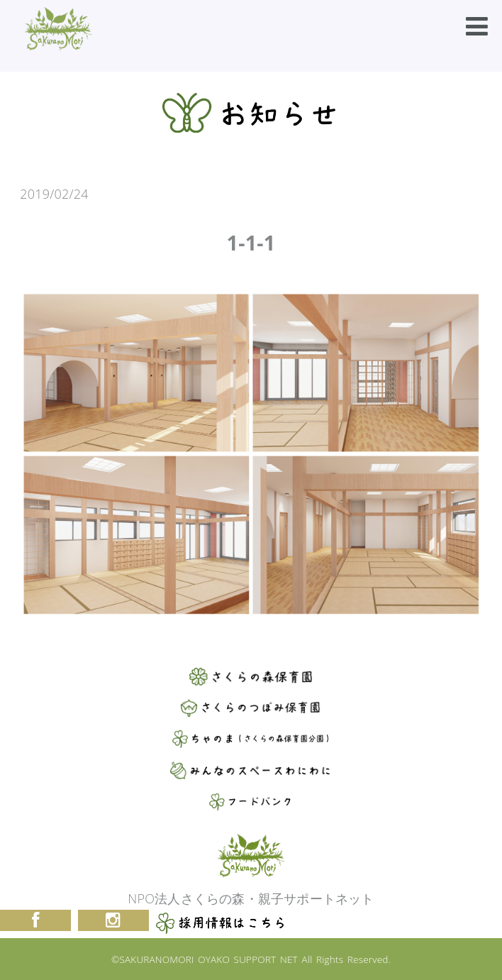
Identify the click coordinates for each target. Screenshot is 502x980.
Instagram (113, 920)
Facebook (35, 920)
